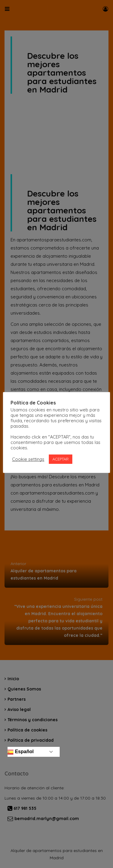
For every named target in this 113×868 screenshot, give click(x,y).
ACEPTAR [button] (61, 459)
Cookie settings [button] (28, 459)
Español (20, 752)
